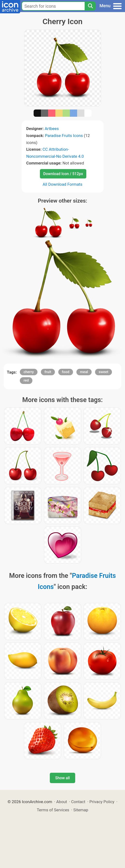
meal (84, 372)
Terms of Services (53, 810)
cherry (29, 372)
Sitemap (81, 810)
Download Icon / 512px (63, 174)
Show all (62, 778)
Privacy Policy (102, 802)
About (62, 802)
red (26, 380)
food (66, 372)
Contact (78, 802)
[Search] (90, 6)
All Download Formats (62, 184)
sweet (103, 372)
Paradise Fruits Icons (64, 136)
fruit (48, 372)
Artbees (52, 129)
